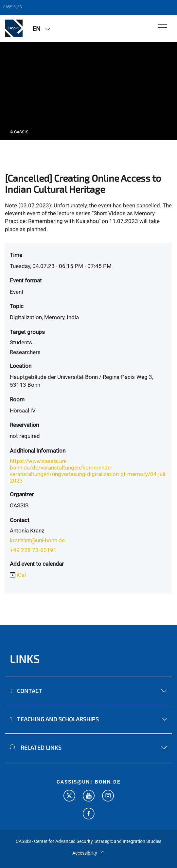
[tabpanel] (88, 91)
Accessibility (88, 853)
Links (25, 658)
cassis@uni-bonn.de (88, 782)
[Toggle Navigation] (162, 28)
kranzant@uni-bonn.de (37, 540)
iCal (21, 575)
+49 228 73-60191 (33, 550)
